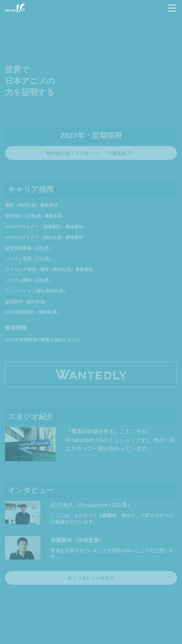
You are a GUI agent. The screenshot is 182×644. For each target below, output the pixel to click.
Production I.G (15, 8)
